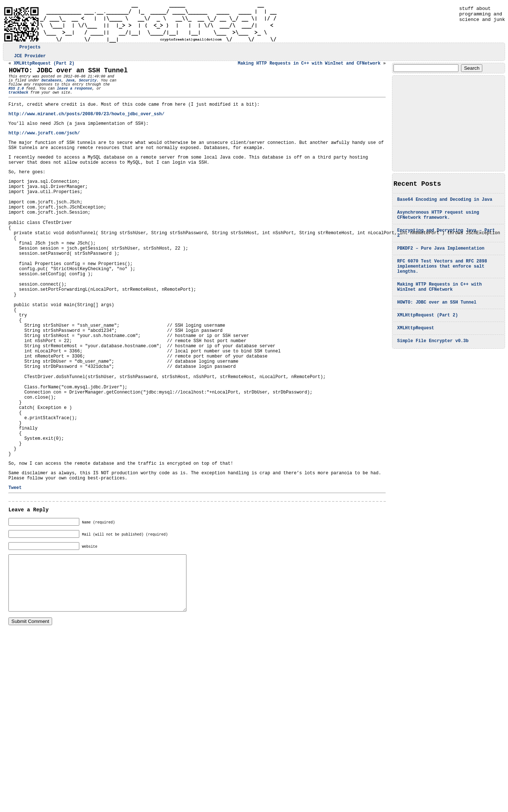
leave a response (66, 96)
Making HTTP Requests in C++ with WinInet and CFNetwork (439, 302)
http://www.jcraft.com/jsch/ (44, 146)
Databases (51, 86)
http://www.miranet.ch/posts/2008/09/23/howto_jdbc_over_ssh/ (86, 125)
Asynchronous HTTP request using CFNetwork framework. (438, 221)
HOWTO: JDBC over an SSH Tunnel (437, 319)
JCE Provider (30, 58)
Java (70, 86)
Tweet (15, 570)
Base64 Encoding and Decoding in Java (445, 204)
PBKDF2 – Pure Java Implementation (441, 258)
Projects (30, 48)
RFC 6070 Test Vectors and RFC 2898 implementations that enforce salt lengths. (442, 278)
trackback (104, 96)
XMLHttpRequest (416, 347)
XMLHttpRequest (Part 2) (428, 333)
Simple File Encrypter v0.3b (433, 361)
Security (88, 86)
